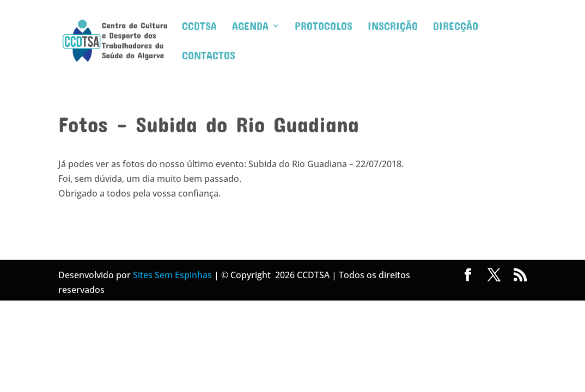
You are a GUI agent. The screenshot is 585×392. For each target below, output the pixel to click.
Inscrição (393, 27)
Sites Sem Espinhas (172, 275)
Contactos (209, 56)
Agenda (250, 27)
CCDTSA (199, 27)
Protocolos (324, 27)
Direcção (456, 27)
